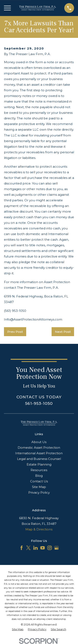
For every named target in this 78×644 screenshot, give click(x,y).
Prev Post (15, 332)
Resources (39, 470)
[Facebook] (22, 548)
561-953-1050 (39, 403)
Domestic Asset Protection (39, 448)
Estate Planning (39, 464)
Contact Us (39, 481)
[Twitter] (28, 548)
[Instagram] (50, 548)
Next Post (63, 332)
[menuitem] (18, 630)
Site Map (39, 487)
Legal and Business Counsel (39, 459)
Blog (39, 476)
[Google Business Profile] (56, 548)
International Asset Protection (39, 453)
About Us (39, 442)
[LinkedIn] (35, 548)
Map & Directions (39, 529)
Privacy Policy (39, 492)
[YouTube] (43, 548)
